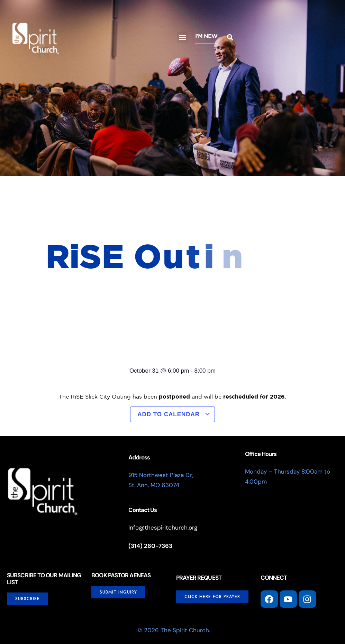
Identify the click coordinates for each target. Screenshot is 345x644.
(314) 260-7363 (150, 546)
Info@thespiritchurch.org (163, 528)
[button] (183, 37)
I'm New (206, 36)
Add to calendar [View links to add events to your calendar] (174, 414)
